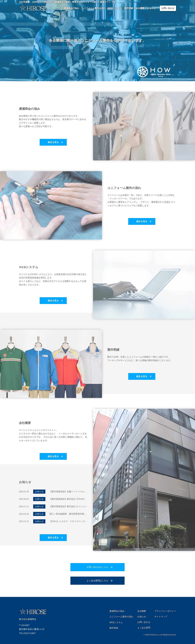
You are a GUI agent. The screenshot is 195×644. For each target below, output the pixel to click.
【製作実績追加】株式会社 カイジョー (68, 506)
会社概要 (140, 8)
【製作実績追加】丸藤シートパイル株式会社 (71, 492)
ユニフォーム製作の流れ (94, 8)
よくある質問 (144, 628)
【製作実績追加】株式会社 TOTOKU (67, 499)
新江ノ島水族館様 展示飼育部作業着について (72, 514)
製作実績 (129, 8)
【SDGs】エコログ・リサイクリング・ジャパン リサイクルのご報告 (83, 521)
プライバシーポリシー (165, 611)
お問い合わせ (168, 8)
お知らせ (151, 8)
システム (115, 8)
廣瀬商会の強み (71, 8)
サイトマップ (161, 617)
